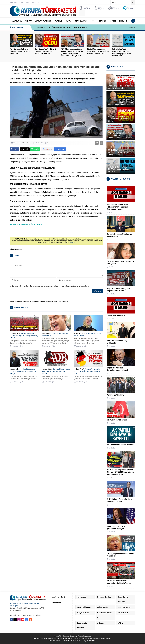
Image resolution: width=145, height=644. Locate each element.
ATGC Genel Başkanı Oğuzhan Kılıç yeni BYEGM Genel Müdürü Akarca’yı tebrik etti (120, 472)
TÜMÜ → (132, 27)
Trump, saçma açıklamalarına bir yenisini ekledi (121, 555)
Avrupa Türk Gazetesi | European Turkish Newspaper (73, 636)
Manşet (30, 74)
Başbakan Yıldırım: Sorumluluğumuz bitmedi (117, 369)
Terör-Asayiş (37, 74)
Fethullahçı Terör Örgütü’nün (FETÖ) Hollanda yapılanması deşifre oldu (121, 52)
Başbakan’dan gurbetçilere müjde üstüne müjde (118, 290)
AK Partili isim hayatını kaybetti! (120, 445)
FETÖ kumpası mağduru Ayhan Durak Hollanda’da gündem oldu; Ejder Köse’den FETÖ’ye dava (72, 52)
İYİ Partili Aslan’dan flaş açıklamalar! (117, 342)
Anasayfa (16, 74)
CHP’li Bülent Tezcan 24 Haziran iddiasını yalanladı (120, 500)
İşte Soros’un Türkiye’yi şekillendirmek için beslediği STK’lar (46, 51)
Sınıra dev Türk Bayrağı (117, 420)
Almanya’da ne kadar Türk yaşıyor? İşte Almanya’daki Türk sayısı (87, 371)
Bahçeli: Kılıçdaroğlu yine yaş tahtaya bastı (119, 235)
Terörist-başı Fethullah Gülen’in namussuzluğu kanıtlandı (20, 51)
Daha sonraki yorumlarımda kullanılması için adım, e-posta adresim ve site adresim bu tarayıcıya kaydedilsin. (50, 286)
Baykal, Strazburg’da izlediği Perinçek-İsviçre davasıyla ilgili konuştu (23, 371)
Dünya (24, 74)
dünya (20, 249)
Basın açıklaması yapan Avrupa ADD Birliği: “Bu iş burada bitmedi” (56, 371)
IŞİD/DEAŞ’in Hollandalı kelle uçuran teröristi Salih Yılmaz (119, 582)
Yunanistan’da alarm (115, 395)
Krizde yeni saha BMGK (117, 316)
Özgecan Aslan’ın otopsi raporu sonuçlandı (120, 262)
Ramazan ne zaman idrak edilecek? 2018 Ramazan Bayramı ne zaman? (117, 207)
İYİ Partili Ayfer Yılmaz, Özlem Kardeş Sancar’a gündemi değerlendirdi (60, 27)
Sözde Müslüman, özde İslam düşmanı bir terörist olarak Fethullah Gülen (98, 51)
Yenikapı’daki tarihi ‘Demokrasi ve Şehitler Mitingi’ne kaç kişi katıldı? (24, 336)
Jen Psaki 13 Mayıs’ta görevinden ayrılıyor (116, 528)
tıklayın (72, 243)
